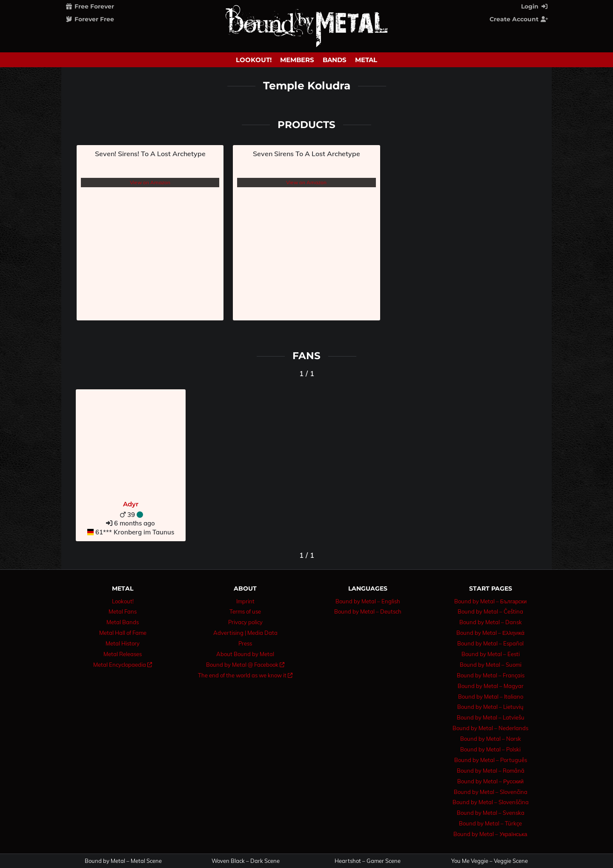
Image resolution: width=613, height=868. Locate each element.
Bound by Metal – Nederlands (490, 728)
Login (535, 6)
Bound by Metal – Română (491, 771)
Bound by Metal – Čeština (490, 611)
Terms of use (245, 611)
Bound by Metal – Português (491, 760)
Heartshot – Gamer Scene (368, 861)
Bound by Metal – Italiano (491, 697)
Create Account (519, 19)
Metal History (123, 643)
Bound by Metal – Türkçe (490, 823)
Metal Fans (123, 611)
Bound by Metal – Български (491, 601)
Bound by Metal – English (368, 601)
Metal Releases (123, 654)
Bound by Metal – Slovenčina (491, 792)
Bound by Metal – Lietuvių (490, 707)
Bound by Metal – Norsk (491, 739)
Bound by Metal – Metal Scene (123, 861)
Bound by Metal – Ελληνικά (490, 633)
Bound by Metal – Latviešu (491, 717)
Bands (335, 60)
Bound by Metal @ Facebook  (245, 665)
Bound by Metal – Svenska (491, 813)
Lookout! (254, 60)
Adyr (131, 504)
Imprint (245, 601)
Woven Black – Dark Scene (246, 861)
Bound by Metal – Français (491, 675)
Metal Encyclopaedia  (123, 665)
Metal (366, 60)
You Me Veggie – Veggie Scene (490, 861)
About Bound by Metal (245, 654)
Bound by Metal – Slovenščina (491, 802)
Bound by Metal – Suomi (491, 665)
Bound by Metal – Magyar (491, 686)
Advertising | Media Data (245, 633)
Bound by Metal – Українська (490, 834)
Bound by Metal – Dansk (491, 622)
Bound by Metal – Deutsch (368, 611)
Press (245, 643)
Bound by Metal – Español (490, 643)
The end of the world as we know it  (245, 675)
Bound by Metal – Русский (490, 781)
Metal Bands (123, 622)
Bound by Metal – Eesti (491, 654)
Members (297, 60)
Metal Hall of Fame (123, 633)
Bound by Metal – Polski (490, 749)
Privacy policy (245, 622)
